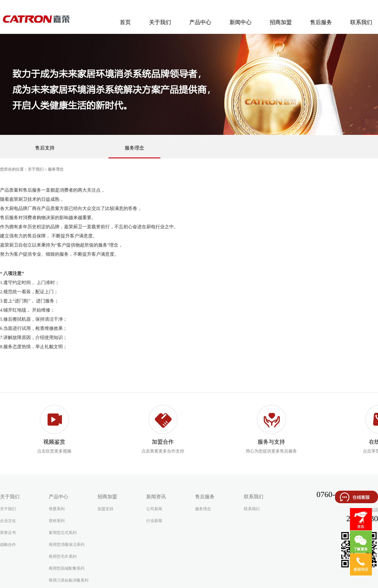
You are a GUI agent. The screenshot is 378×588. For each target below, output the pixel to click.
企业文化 (8, 521)
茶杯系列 (57, 521)
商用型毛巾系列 (63, 556)
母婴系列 (57, 509)
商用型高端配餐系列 (67, 568)
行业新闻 (154, 521)
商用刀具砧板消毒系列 (69, 580)
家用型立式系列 (63, 533)
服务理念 (134, 148)
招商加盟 (281, 22)
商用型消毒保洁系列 (67, 545)
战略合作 (8, 545)
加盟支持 (105, 509)
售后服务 (321, 22)
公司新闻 (154, 509)
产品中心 (200, 22)
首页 (125, 22)
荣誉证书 (8, 533)
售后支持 (45, 148)
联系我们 (252, 509)
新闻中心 (241, 22)
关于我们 (160, 22)
